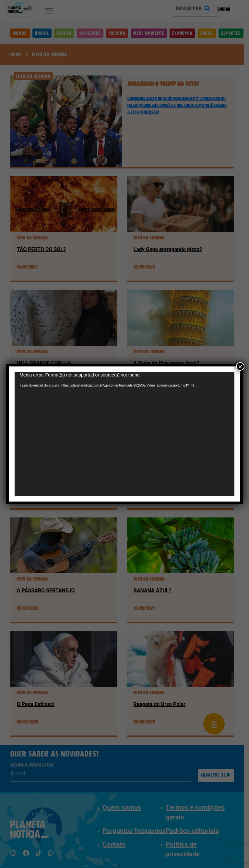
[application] (124, 434)
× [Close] (240, 366)
